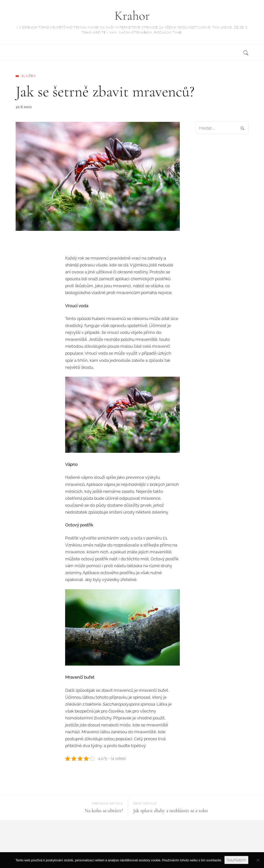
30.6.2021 (24, 107)
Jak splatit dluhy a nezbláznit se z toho (171, 811)
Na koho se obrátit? (104, 811)
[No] (258, 860)
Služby (29, 76)
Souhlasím (236, 860)
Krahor (132, 16)
